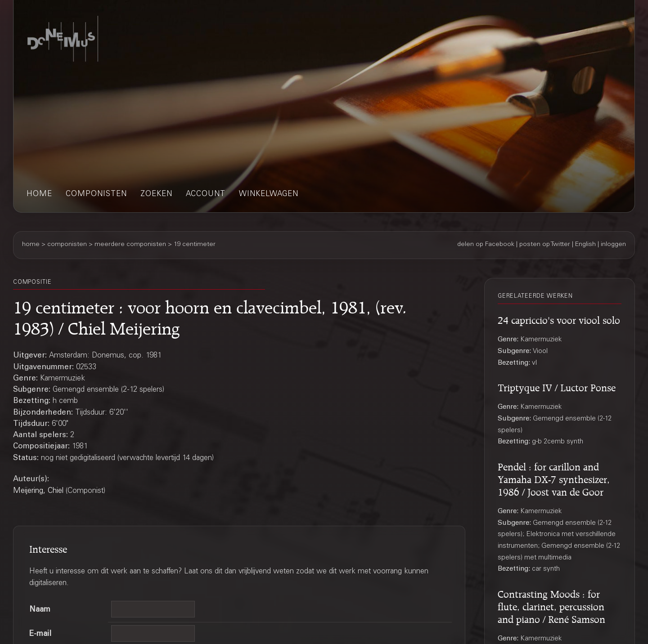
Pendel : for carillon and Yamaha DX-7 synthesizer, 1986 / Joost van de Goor (554, 478)
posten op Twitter (545, 245)
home (39, 195)
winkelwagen (269, 195)
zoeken (156, 195)
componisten (96, 195)
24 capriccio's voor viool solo (559, 319)
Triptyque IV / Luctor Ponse (557, 386)
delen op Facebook (486, 245)
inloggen (613, 245)
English (585, 245)
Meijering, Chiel (38, 491)
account (206, 195)
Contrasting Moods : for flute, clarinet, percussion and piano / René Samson (551, 605)
